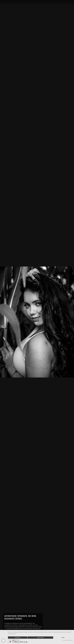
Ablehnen (18, 638)
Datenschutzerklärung (70, 640)
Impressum (64, 640)
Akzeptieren (40, 638)
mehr (63, 638)
